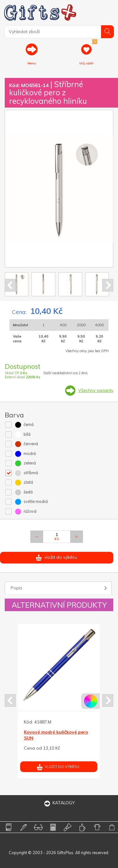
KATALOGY (59, 803)
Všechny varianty (96, 390)
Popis (17, 588)
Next (108, 285)
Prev (10, 285)
